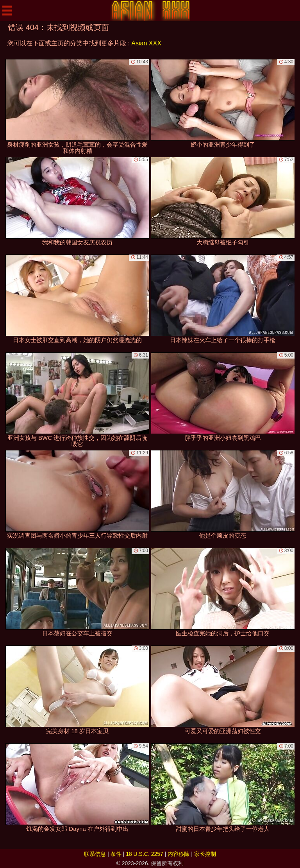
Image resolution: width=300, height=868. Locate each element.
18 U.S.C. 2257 (145, 854)
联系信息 (95, 854)
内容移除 (179, 854)
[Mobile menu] (7, 11)
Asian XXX (146, 43)
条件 (116, 854)
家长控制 (205, 854)
